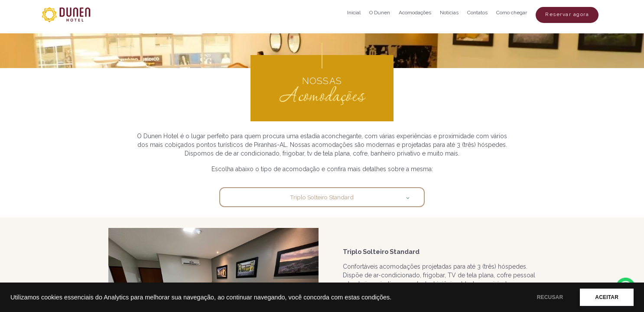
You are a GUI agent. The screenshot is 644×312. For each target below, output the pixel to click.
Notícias (449, 13)
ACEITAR (607, 297)
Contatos (477, 13)
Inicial (354, 13)
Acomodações (415, 13)
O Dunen (380, 13)
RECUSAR (550, 297)
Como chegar (512, 13)
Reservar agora (567, 14)
